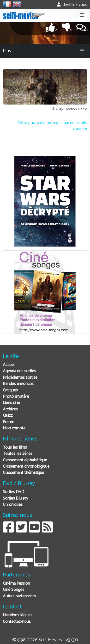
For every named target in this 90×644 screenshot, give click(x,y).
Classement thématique (24, 473)
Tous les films (15, 448)
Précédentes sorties (20, 378)
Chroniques (13, 505)
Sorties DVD (14, 492)
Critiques (10, 390)
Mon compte (14, 428)
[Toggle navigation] (82, 15)
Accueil (9, 365)
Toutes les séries (18, 454)
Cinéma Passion (16, 584)
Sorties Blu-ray (15, 498)
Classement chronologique (26, 467)
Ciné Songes (14, 590)
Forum (9, 422)
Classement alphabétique (25, 460)
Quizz (8, 416)
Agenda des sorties (19, 371)
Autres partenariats (19, 596)
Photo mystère (16, 397)
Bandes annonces (18, 384)
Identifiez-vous (72, 5)
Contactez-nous (17, 622)
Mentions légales (18, 615)
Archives (10, 409)
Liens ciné (11, 403)
